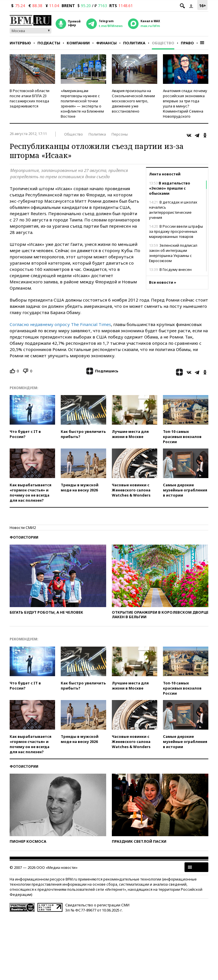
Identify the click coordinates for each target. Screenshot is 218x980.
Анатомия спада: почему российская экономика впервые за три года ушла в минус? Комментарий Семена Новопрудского (185, 103)
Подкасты (49, 43)
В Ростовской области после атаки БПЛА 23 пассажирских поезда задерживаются (30, 98)
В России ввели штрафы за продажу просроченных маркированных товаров (176, 231)
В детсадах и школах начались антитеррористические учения (173, 210)
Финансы (106, 43)
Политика (134, 43)
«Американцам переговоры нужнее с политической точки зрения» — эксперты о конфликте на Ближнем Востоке (82, 103)
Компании (78, 43)
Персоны (120, 134)
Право (187, 43)
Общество (163, 43)
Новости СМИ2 (23, 528)
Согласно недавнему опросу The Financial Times (60, 324)
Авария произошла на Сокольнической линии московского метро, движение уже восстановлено (133, 101)
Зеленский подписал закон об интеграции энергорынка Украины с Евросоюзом (173, 253)
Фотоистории (24, 537)
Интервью (20, 43)
